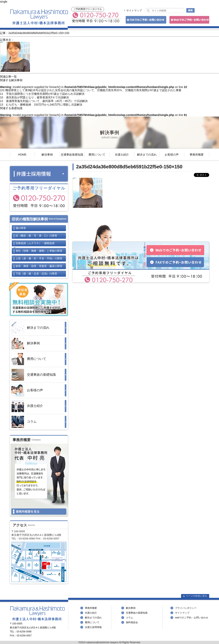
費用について (97, 155)
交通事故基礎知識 (72, 155)
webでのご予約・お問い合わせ (192, 618)
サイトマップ (134, 10)
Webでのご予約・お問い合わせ (189, 20)
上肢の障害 (39, 258)
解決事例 (47, 155)
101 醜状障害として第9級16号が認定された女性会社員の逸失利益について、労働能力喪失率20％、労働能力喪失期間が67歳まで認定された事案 (91, 90)
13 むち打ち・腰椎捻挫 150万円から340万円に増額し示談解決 (41, 105)
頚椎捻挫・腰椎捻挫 (35, 243)
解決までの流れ (147, 155)
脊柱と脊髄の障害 (39, 251)
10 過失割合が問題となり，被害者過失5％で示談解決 (34, 97)
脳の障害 (21, 228)
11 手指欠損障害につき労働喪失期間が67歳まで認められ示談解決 (42, 94)
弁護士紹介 (122, 155)
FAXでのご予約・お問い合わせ (145, 20)
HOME (22, 155)
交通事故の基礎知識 (34, 375)
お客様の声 (172, 155)
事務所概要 (197, 155)
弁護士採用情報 (93, 627)
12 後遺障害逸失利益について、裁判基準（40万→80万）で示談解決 (44, 101)
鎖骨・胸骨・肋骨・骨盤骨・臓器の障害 (39, 266)
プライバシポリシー (186, 608)
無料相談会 (132, 622)
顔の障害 (36, 236)
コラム (24, 422)
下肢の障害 (36, 274)
